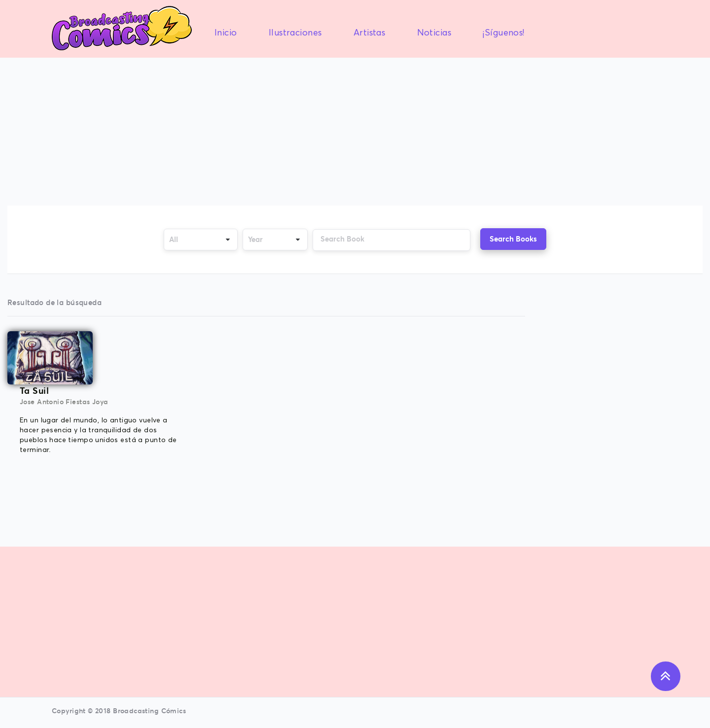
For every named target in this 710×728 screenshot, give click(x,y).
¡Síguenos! (503, 33)
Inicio (226, 33)
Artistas (369, 33)
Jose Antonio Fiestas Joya (64, 402)
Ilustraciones (295, 33)
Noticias (434, 33)
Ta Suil (34, 391)
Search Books (513, 239)
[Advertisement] (355, 133)
